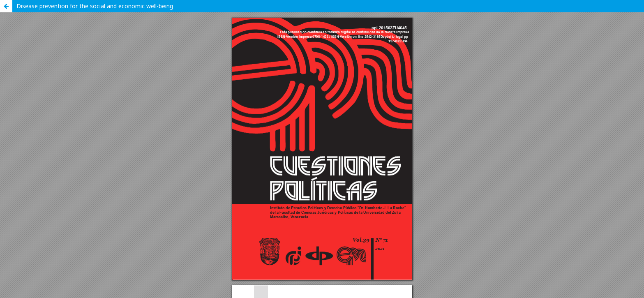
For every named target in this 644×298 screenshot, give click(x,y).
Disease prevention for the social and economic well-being (95, 6)
